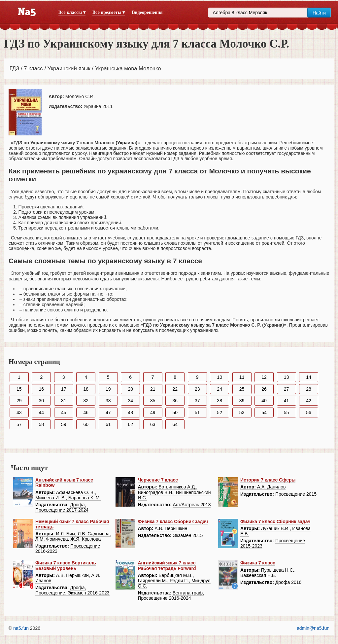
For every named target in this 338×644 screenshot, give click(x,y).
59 (64, 424)
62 (130, 424)
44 (41, 412)
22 (175, 389)
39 (242, 401)
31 (64, 401)
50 (175, 412)
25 (242, 389)
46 (86, 412)
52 (220, 412)
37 (197, 401)
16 (41, 389)
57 (19, 424)
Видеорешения (147, 12)
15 (19, 389)
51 (197, 412)
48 (130, 412)
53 (242, 412)
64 (175, 424)
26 (264, 389)
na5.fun (21, 628)
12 (264, 377)
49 (153, 412)
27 (287, 389)
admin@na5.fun (313, 628)
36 (175, 401)
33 (108, 401)
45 (64, 412)
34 (130, 401)
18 (86, 389)
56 (309, 412)
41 (287, 401)
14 (309, 377)
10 (220, 377)
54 (264, 412)
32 (86, 401)
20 (130, 389)
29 (19, 401)
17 (64, 389)
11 (242, 377)
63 (153, 424)
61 (108, 424)
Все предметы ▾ (109, 12)
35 (153, 401)
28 (309, 389)
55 (287, 412)
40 (264, 401)
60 (86, 424)
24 (220, 389)
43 (19, 412)
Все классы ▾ (72, 12)
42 (309, 401)
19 (108, 389)
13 (287, 377)
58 (41, 424)
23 (197, 389)
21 (153, 389)
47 (108, 412)
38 (220, 401)
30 (41, 401)
